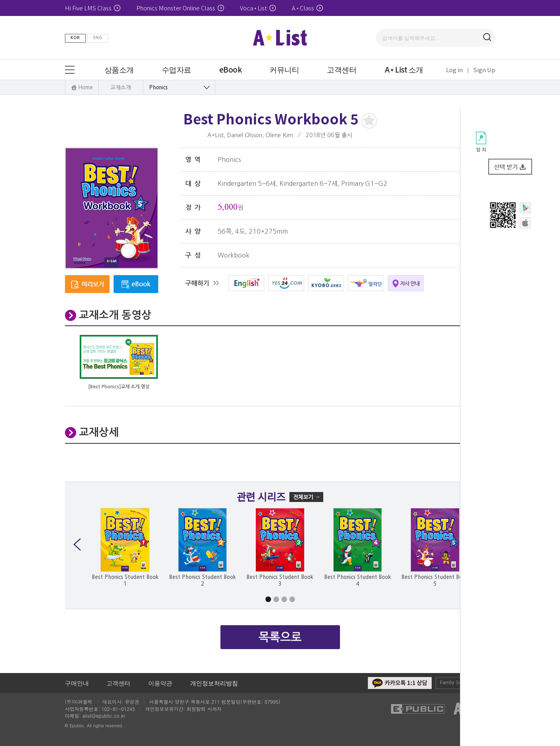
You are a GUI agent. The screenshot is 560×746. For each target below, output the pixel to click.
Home (85, 88)
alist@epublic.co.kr (104, 715)
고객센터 (118, 683)
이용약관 (160, 683)
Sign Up (484, 70)
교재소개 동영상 (115, 315)
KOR (75, 38)
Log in (454, 70)
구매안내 (77, 683)
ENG (98, 38)
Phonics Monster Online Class (180, 8)
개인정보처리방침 (214, 683)
